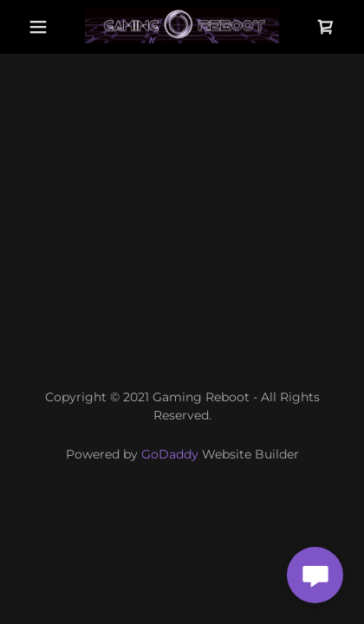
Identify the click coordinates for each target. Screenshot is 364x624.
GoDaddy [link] (170, 454)
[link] (182, 27)
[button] (38, 27)
